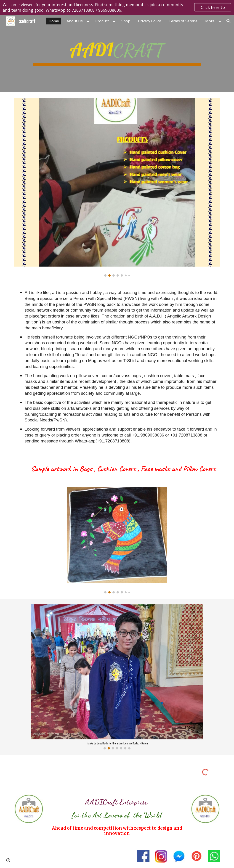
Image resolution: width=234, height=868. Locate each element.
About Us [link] (75, 21)
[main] (117, 53)
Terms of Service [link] (183, 21)
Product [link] (102, 21)
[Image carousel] (117, 187)
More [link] (210, 21)
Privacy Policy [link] (149, 21)
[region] (117, 7)
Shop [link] (126, 21)
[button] (229, 21)
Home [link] (54, 21)
